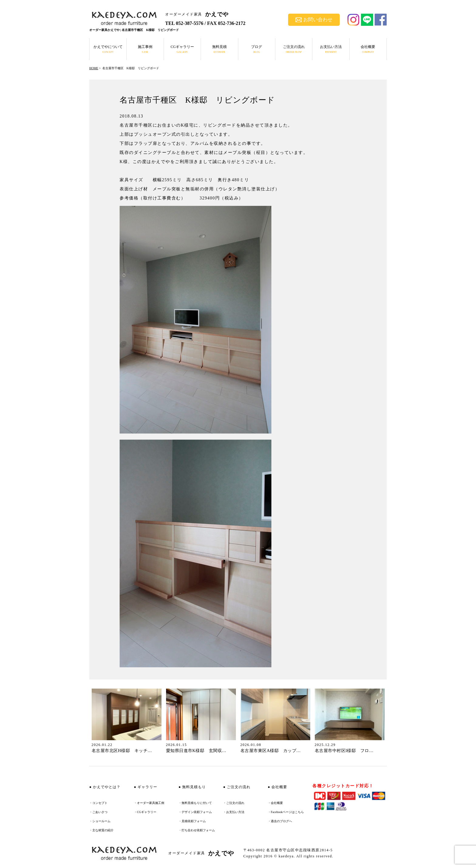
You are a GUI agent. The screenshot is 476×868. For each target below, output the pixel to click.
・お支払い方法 (234, 812)
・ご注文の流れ (234, 803)
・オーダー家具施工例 (149, 803)
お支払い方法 (331, 49)
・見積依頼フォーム (192, 821)
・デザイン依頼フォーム (195, 812)
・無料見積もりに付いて (195, 803)
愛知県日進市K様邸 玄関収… (196, 751)
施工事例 (145, 49)
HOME (94, 68)
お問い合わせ (314, 20)
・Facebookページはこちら (286, 812)
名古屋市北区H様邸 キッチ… (122, 751)
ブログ (257, 49)
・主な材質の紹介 (101, 830)
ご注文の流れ (294, 49)
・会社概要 (275, 803)
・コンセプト (98, 803)
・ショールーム (100, 821)
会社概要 (368, 49)
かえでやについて (108, 49)
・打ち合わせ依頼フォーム (197, 830)
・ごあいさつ (98, 812)
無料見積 (219, 49)
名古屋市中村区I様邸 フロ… (344, 751)
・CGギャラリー (145, 812)
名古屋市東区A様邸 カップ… (271, 751)
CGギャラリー (182, 49)
